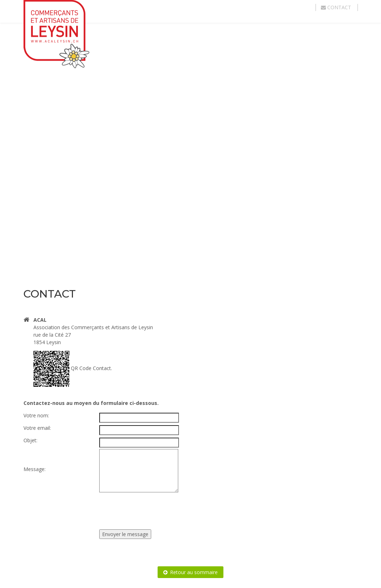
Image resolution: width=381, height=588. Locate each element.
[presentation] (153, 508)
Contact (337, 7)
